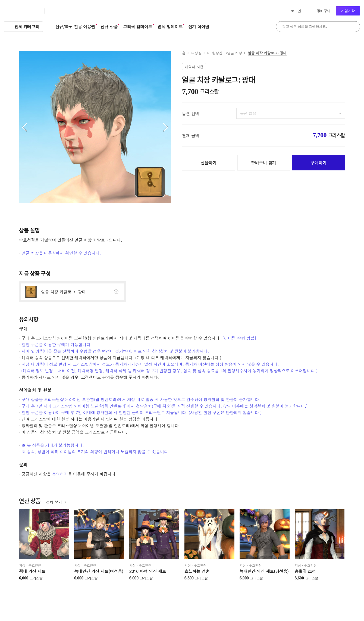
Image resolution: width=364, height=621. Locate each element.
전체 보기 (54, 502)
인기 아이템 (199, 26)
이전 (24, 127)
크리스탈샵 (61, 11)
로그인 (296, 11)
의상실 (196, 53)
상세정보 (73, 292)
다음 (166, 127)
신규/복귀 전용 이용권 (75, 26)
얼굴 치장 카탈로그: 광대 (267, 53)
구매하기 (318, 163)
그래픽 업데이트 (138, 26)
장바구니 (324, 11)
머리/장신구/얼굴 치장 (225, 53)
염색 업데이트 (170, 26)
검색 (353, 27)
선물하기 (208, 163)
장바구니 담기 (263, 163)
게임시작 (348, 11)
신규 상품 (109, 26)
